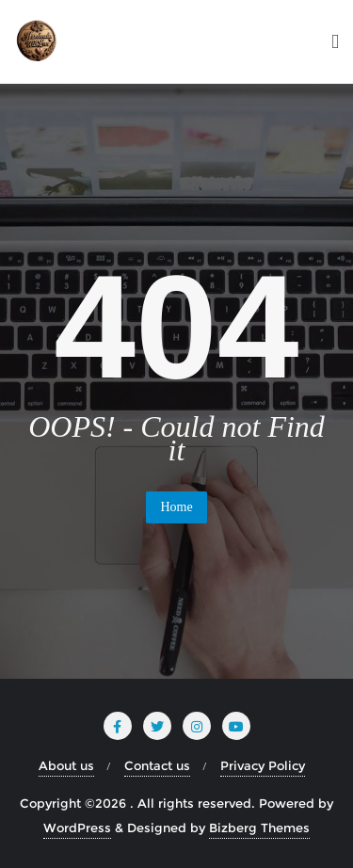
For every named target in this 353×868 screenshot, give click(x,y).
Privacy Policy (263, 765)
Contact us (157, 765)
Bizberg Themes (259, 828)
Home (176, 507)
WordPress (77, 828)
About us (66, 765)
